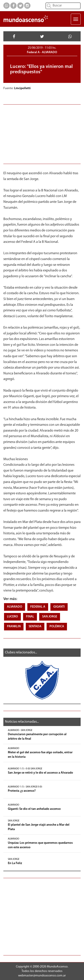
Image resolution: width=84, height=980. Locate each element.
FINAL (30, 617)
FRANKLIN (14, 626)
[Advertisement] (42, 134)
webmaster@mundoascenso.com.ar (42, 976)
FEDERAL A (38, 607)
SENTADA (35, 626)
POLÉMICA (57, 626)
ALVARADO (15, 607)
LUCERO (12, 617)
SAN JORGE (50, 617)
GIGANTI (59, 607)
